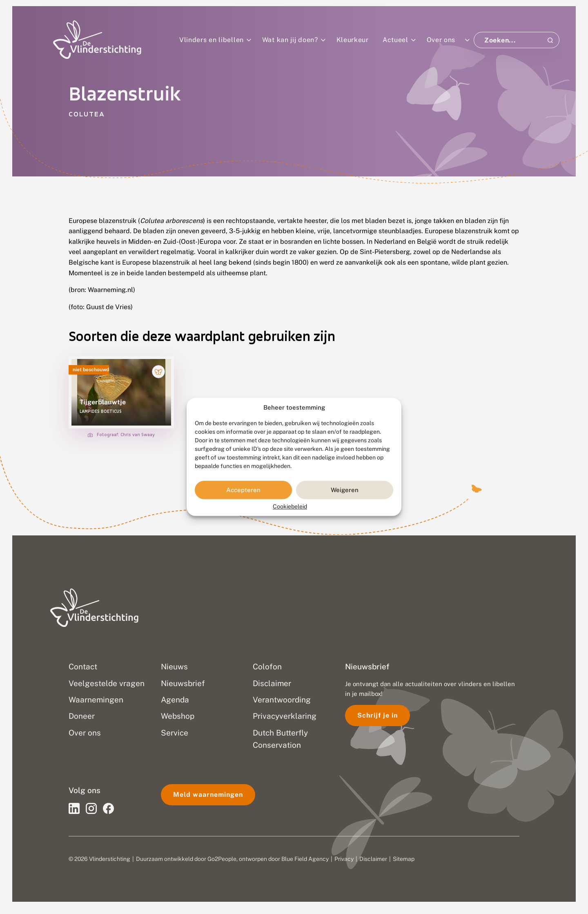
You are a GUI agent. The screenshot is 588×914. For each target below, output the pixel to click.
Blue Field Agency (305, 859)
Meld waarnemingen (208, 795)
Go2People (222, 859)
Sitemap (404, 859)
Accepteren (243, 490)
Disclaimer (373, 859)
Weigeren (345, 490)
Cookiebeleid (290, 507)
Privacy (344, 859)
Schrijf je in (378, 715)
